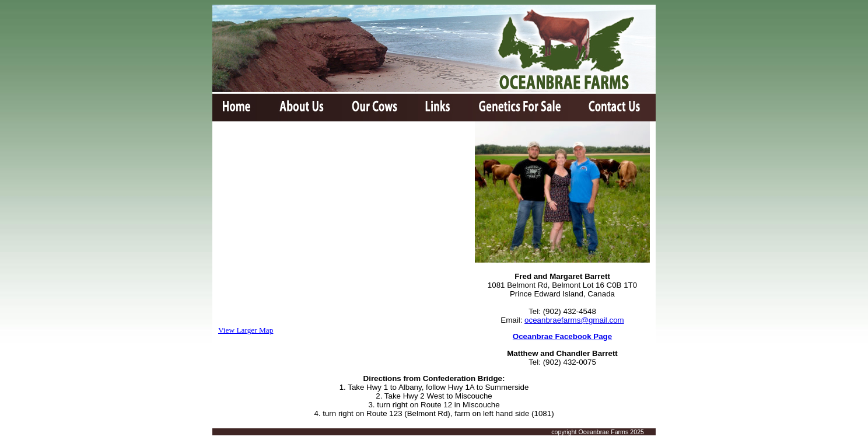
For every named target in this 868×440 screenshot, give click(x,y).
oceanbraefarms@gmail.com (574, 320)
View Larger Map (246, 330)
